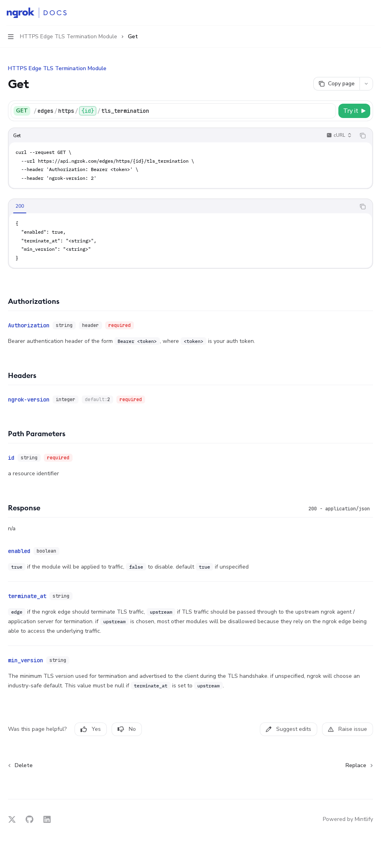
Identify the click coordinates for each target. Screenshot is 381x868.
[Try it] (354, 111)
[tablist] (182, 207)
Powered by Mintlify (348, 819)
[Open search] (355, 13)
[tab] (20, 206)
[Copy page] (336, 84)
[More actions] (371, 13)
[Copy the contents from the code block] (363, 136)
